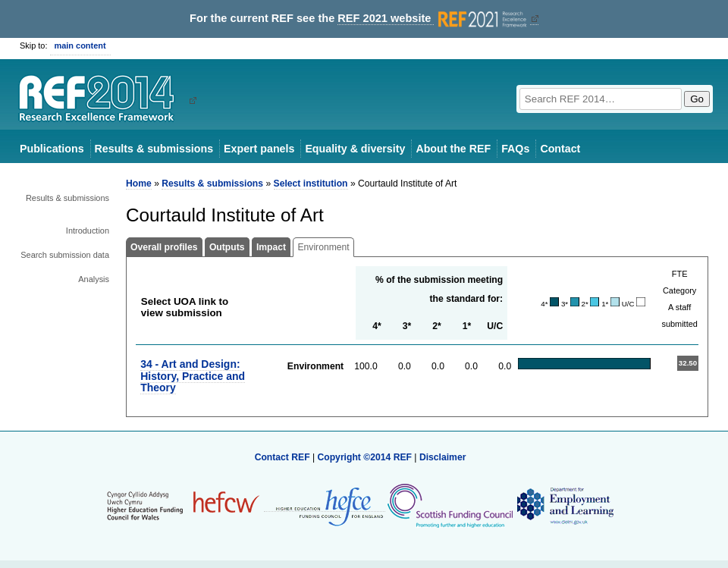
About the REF (453, 149)
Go (697, 99)
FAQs (515, 149)
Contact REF (282, 457)
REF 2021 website (433, 19)
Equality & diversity (355, 149)
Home (139, 184)
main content (80, 46)
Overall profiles (164, 247)
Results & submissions (154, 149)
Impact (271, 247)
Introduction (88, 231)
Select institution (311, 184)
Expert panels (259, 149)
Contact (560, 149)
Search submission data (65, 255)
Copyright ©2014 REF (366, 457)
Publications (52, 149)
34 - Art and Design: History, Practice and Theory (193, 376)
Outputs (227, 247)
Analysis (94, 279)
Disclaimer (443, 457)
